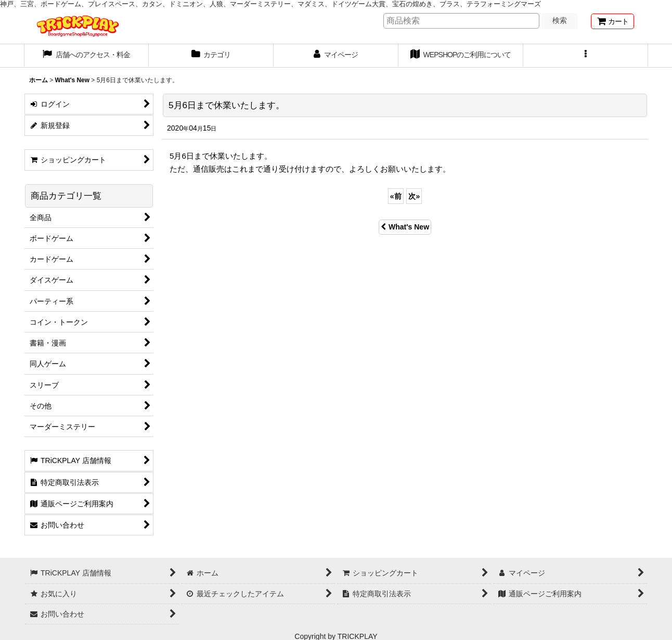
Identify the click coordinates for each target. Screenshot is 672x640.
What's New (405, 227)
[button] (586, 56)
